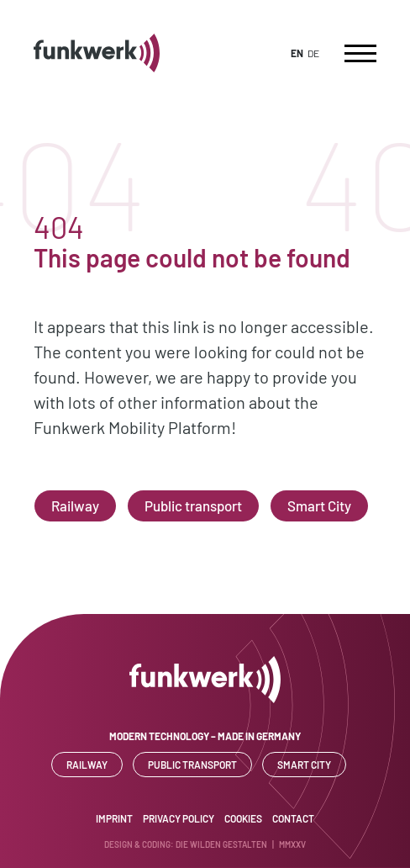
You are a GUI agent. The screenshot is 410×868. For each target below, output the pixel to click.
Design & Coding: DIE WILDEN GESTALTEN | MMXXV (205, 844)
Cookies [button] (243, 818)
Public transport (193, 505)
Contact (293, 818)
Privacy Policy (179, 818)
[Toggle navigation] (360, 53)
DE (313, 53)
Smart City (319, 505)
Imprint (114, 818)
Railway (75, 505)
